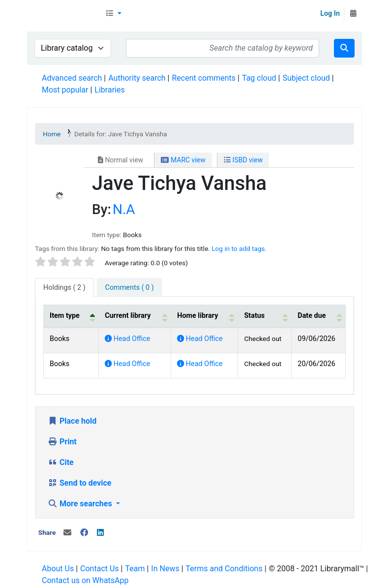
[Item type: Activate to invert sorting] (71, 316)
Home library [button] (197, 316)
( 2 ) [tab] (64, 288)
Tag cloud (259, 78)
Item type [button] (65, 316)
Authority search (137, 78)
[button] (113, 14)
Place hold (72, 421)
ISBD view (243, 160)
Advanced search (72, 78)
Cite (61, 462)
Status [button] (254, 316)
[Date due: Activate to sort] (319, 316)
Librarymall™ (64, 14)
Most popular (65, 90)
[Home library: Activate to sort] (205, 316)
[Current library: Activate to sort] (135, 316)
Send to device (80, 483)
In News (165, 569)
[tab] (130, 288)
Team (135, 569)
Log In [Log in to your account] (330, 14)
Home (52, 134)
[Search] (344, 48)
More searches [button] (81, 504)
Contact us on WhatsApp (85, 580)
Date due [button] (312, 316)
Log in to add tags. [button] (239, 248)
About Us (58, 569)
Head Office (127, 339)
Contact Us (100, 569)
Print (62, 442)
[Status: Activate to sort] (265, 316)
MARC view (183, 160)
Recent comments (204, 78)
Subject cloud (306, 78)
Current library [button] (128, 316)
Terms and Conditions (224, 569)
